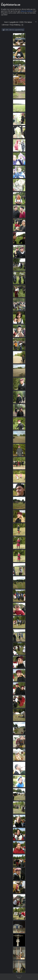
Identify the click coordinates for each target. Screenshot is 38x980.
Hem (6, 22)
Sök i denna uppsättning (15, 30)
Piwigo (19, 978)
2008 (21, 22)
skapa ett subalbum (27, 11)
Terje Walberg (15, 25)
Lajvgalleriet (14, 22)
